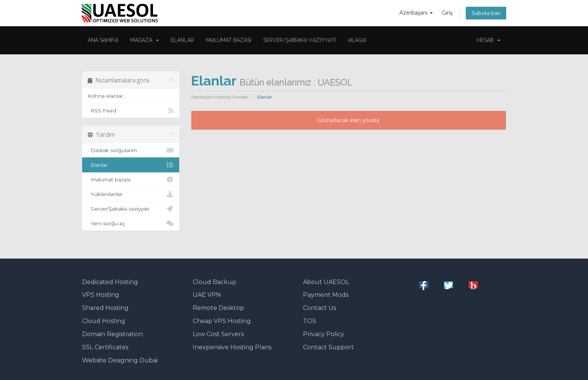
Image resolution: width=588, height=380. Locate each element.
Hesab (489, 40)
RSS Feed (131, 111)
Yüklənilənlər (131, 194)
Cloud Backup (214, 282)
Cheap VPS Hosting (222, 321)
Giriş (447, 13)
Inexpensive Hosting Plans (232, 347)
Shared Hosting (105, 308)
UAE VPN (207, 295)
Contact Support (328, 347)
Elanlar (182, 40)
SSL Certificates (105, 347)
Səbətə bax (486, 13)
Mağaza (145, 40)
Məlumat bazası (229, 40)
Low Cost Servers (218, 334)
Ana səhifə (103, 40)
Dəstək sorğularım (131, 150)
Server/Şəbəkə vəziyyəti (300, 40)
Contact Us (319, 308)
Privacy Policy (324, 334)
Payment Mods (326, 295)
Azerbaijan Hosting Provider (220, 97)
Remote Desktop (218, 308)
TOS (310, 321)
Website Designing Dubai (120, 360)
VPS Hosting (101, 295)
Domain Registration (112, 334)
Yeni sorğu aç (131, 223)
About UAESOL (326, 282)
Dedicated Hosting (110, 282)
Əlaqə (357, 40)
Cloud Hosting (104, 321)
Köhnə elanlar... (107, 96)
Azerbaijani (416, 13)
